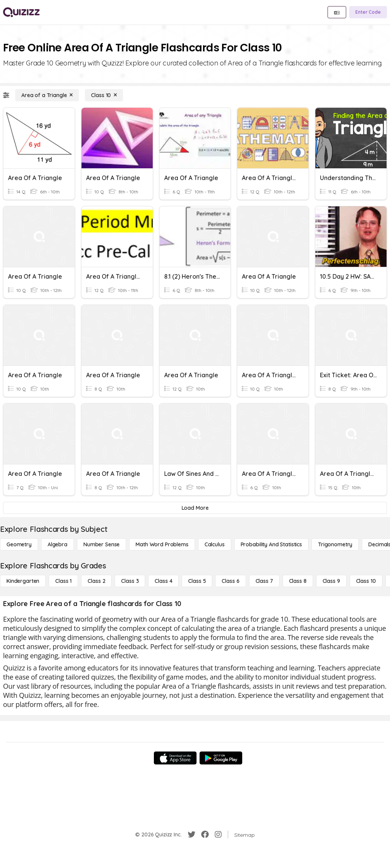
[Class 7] (264, 581)
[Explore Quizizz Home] (21, 12)
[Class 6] (230, 581)
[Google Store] (221, 758)
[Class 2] (96, 581)
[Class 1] (63, 581)
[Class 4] (163, 581)
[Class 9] (331, 581)
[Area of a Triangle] (47, 95)
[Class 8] (298, 581)
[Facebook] (205, 834)
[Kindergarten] (23, 581)
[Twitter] (192, 834)
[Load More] (195, 508)
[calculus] (215, 544)
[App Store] (175, 758)
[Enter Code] (368, 12)
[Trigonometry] (335, 544)
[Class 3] (130, 581)
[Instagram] (218, 834)
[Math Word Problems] (162, 544)
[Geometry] (19, 544)
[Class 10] (104, 95)
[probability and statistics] (271, 544)
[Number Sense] (101, 544)
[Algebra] (58, 544)
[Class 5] (197, 581)
